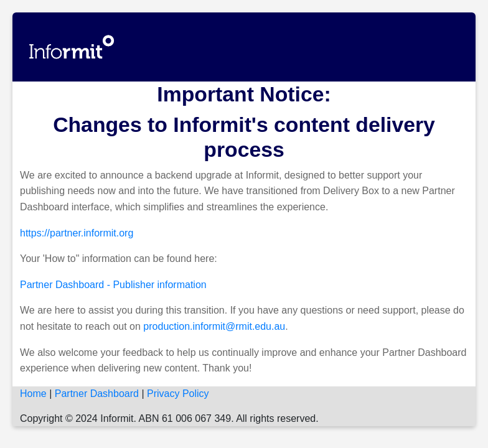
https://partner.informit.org (77, 233)
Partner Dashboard (97, 394)
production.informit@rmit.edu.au (214, 326)
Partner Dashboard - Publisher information (113, 285)
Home (33, 394)
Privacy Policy (178, 394)
